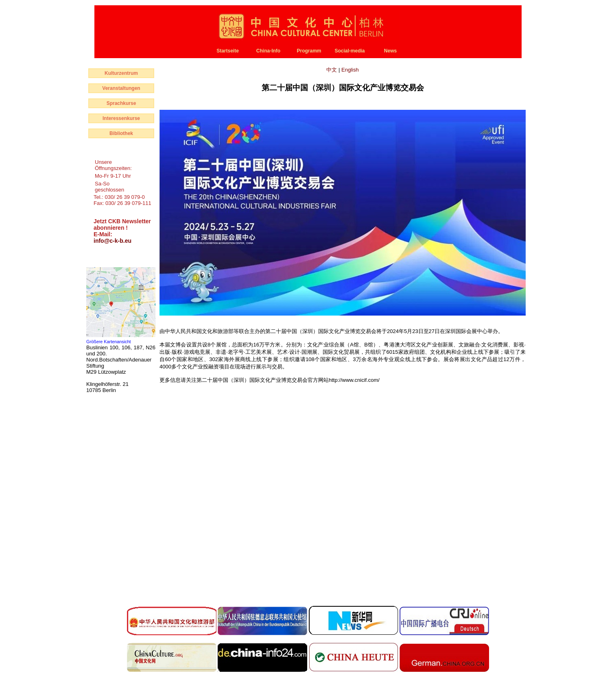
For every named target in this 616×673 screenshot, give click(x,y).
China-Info (268, 51)
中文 (332, 70)
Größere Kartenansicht (109, 342)
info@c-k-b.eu (112, 241)
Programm (309, 51)
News (390, 51)
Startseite (228, 51)
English (350, 70)
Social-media (350, 51)
